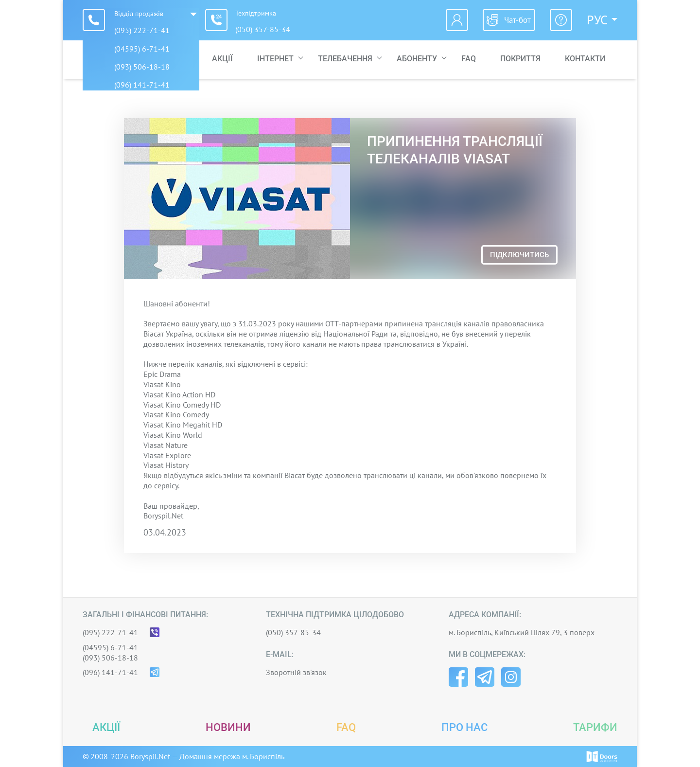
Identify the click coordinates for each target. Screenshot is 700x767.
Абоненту (417, 60)
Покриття (520, 60)
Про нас (464, 727)
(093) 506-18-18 (110, 658)
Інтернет (275, 60)
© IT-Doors (602, 757)
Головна (170, 60)
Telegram (485, 677)
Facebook (458, 677)
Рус (597, 20)
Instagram (511, 677)
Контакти (585, 60)
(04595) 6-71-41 (110, 647)
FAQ (469, 60)
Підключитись (519, 255)
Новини (228, 727)
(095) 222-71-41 (142, 30)
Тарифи (595, 727)
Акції (222, 60)
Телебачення (345, 60)
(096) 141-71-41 (110, 672)
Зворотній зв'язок (296, 672)
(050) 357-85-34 (268, 30)
